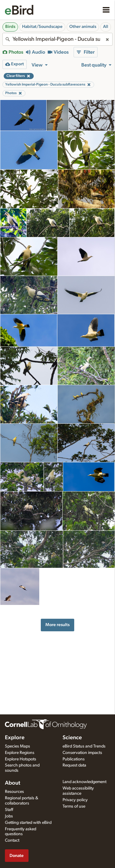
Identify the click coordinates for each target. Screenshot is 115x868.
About (13, 783)
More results (57, 625)
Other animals (83, 27)
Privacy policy (75, 800)
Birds (10, 27)
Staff (9, 810)
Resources (14, 792)
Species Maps (17, 746)
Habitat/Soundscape (42, 27)
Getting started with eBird (28, 823)
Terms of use (74, 806)
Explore (15, 738)
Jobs (9, 816)
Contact (12, 840)
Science (72, 738)
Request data (74, 765)
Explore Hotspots (21, 759)
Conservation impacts (82, 753)
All (106, 27)
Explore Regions (20, 753)
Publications (74, 759)
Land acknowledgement (84, 782)
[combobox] (57, 39)
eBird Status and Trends (84, 746)
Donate (17, 856)
